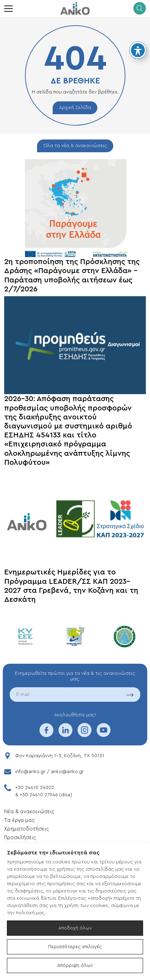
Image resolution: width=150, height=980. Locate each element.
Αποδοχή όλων (75, 928)
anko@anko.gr (67, 772)
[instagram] (85, 735)
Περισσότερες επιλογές (75, 947)
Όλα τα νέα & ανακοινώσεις (75, 146)
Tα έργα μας (19, 820)
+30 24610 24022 (35, 788)
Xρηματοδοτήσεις (27, 829)
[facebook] (46, 735)
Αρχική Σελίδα (75, 108)
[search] (140, 8)
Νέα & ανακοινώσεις (29, 812)
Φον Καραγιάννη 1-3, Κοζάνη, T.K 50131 (60, 756)
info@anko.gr (30, 772)
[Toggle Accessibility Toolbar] (138, 50)
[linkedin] (65, 735)
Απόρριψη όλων (75, 965)
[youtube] (104, 735)
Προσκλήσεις (20, 838)
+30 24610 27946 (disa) (46, 795)
